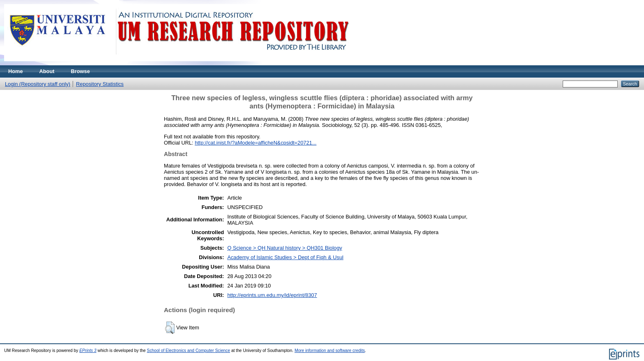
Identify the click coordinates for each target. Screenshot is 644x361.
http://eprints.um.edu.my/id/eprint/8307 (272, 295)
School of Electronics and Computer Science (189, 351)
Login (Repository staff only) (38, 84)
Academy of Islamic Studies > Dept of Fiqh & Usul (285, 257)
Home (16, 71)
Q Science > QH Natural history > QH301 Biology (285, 248)
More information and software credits (330, 351)
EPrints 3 (88, 351)
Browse (80, 71)
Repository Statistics (100, 84)
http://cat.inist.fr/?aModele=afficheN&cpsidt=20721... (255, 143)
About (47, 71)
